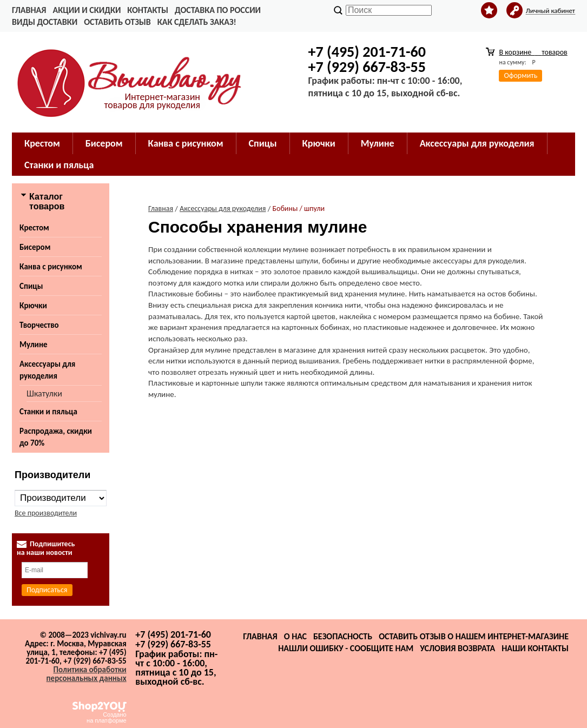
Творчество (39, 325)
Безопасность (343, 636)
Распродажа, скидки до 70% (56, 437)
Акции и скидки (87, 10)
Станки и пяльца (59, 165)
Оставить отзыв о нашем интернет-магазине (474, 636)
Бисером (104, 143)
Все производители (46, 513)
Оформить (520, 75)
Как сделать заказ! (197, 22)
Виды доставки (45, 22)
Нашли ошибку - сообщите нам (346, 648)
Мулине (378, 143)
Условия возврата (457, 648)
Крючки (319, 143)
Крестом (42, 143)
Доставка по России (218, 10)
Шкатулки (44, 393)
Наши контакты (535, 648)
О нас (295, 636)
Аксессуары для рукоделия (477, 143)
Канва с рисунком (186, 143)
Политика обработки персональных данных (87, 674)
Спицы (263, 143)
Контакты (148, 10)
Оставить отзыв (117, 22)
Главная (29, 10)
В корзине (533, 52)
